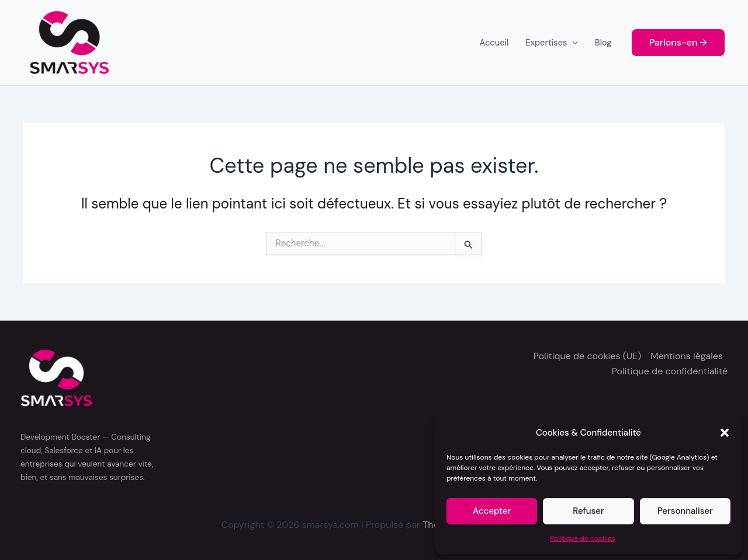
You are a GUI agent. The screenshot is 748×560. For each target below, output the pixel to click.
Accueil (494, 43)
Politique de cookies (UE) (588, 356)
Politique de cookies (583, 538)
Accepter (492, 511)
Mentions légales (687, 356)
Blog (603, 43)
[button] (725, 433)
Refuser (588, 511)
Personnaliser (685, 511)
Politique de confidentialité (670, 371)
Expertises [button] (552, 43)
